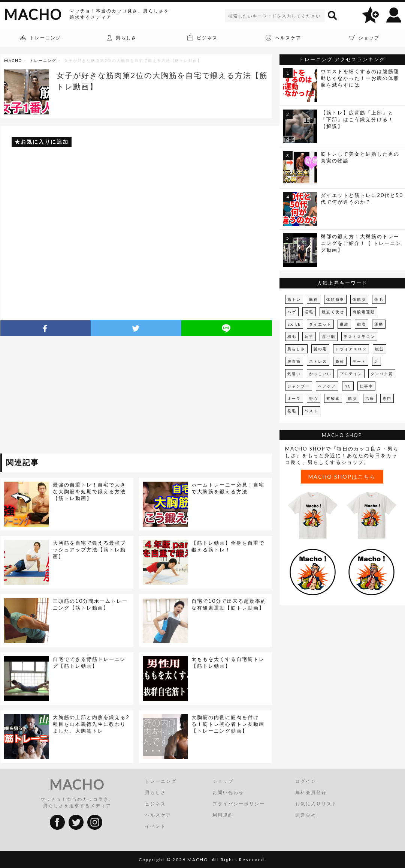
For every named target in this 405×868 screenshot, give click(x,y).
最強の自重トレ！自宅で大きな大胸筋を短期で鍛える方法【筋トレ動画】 (89, 491)
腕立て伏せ (333, 312)
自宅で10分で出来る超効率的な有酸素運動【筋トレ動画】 (229, 604)
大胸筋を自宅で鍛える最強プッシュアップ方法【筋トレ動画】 (89, 550)
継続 (344, 324)
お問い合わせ (228, 792)
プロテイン (351, 374)
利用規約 (223, 815)
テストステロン (359, 336)
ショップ (223, 781)
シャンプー (299, 386)
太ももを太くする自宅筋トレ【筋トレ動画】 (228, 662)
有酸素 (333, 398)
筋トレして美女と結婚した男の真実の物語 (360, 157)
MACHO (33, 14)
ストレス (318, 361)
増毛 (309, 312)
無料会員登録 (311, 792)
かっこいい (320, 374)
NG (348, 386)
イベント (155, 826)
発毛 (292, 411)
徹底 (362, 324)
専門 (387, 398)
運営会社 (306, 815)
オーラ (294, 398)
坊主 (309, 336)
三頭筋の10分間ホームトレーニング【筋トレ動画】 (90, 604)
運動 (379, 324)
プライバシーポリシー (239, 804)
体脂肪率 (335, 299)
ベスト (311, 411)
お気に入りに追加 (45, 142)
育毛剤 (329, 336)
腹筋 (380, 349)
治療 (370, 398)
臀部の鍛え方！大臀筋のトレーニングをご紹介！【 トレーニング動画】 (361, 243)
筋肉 (314, 299)
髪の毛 (320, 349)
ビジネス (155, 804)
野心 (314, 398)
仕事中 (366, 386)
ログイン (306, 781)
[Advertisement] (69, 396)
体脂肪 (359, 299)
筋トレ (294, 299)
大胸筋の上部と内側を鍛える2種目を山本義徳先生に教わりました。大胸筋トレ (91, 724)
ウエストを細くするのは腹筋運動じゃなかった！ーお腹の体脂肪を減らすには (360, 78)
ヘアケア (327, 386)
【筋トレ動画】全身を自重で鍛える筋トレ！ (228, 546)
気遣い (294, 374)
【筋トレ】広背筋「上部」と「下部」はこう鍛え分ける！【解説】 (357, 119)
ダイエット (320, 324)
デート (359, 361)
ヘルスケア (158, 815)
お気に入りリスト (316, 804)
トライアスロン (351, 349)
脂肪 (353, 398)
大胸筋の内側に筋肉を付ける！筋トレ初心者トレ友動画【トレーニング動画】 (228, 724)
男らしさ (296, 349)
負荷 (340, 361)
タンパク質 (382, 374)
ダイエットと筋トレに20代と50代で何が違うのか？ (362, 198)
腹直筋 (294, 361)
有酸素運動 (364, 312)
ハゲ (292, 312)
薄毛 (379, 299)
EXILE (294, 324)
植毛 (292, 336)
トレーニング (43, 60)
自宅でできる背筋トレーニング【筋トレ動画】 (89, 662)
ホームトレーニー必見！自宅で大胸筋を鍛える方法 (228, 488)
